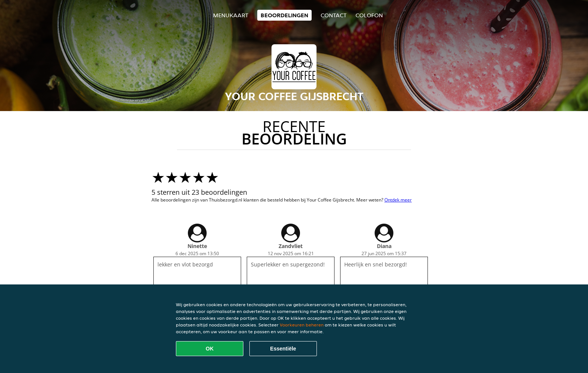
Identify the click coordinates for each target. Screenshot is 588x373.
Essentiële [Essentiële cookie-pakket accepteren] (283, 349)
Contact (334, 15)
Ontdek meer (398, 200)
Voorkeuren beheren (302, 325)
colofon (369, 15)
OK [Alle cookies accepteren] (210, 349)
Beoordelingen (284, 15)
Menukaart (231, 15)
